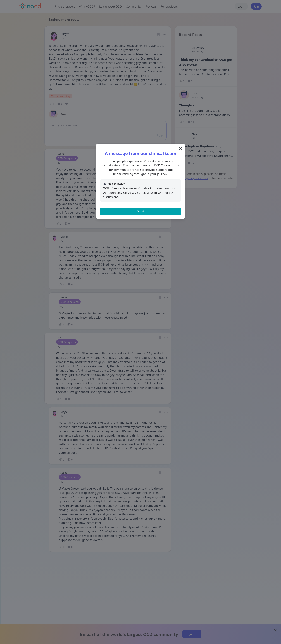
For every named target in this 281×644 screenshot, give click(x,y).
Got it (140, 211)
